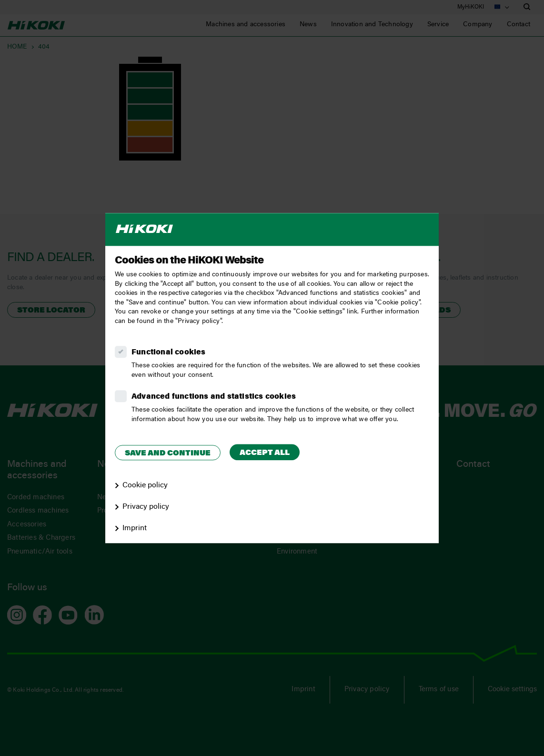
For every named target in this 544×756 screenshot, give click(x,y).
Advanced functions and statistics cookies (214, 397)
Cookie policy (145, 485)
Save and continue (168, 454)
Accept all (265, 453)
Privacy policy (146, 507)
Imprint (135, 528)
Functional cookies (169, 353)
